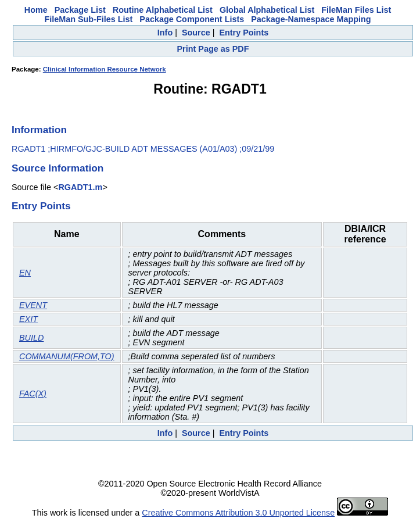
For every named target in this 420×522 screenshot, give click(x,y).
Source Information (58, 168)
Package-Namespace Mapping (311, 19)
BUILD (31, 338)
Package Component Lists (192, 19)
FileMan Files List (356, 10)
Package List (80, 10)
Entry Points (244, 33)
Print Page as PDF (213, 49)
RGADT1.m (80, 187)
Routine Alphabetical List (163, 10)
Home (36, 10)
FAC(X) (33, 394)
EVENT (33, 305)
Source (196, 33)
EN (25, 273)
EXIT (28, 319)
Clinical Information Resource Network (105, 69)
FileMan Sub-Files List (88, 19)
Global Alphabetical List (267, 10)
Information (39, 130)
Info (165, 33)
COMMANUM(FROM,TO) (67, 356)
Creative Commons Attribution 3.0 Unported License (238, 513)
